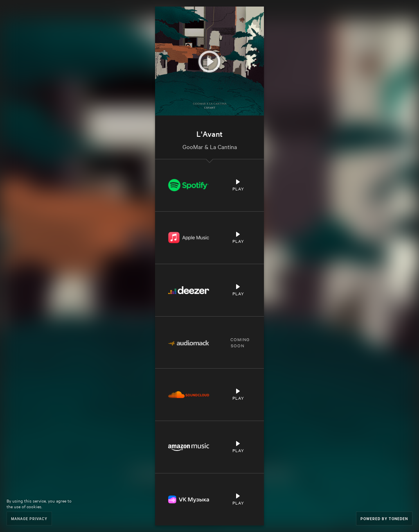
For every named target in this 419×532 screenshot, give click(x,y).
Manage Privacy (29, 518)
